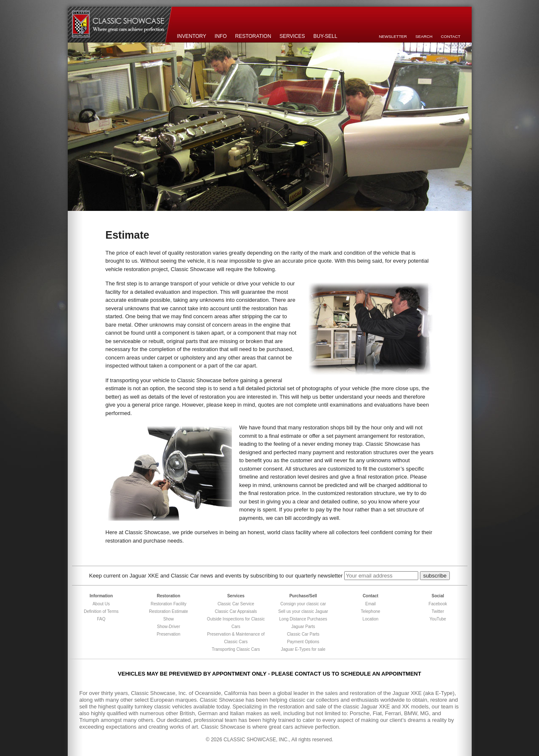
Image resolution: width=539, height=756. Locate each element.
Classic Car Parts (303, 634)
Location (371, 619)
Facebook (438, 604)
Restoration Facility (169, 604)
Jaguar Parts (303, 627)
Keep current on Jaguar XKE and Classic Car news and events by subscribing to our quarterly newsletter (216, 576)
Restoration (253, 36)
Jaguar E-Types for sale (303, 649)
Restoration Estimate (169, 611)
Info (221, 36)
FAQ (101, 619)
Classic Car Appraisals (236, 611)
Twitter (438, 611)
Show (169, 619)
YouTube (438, 619)
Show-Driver (169, 627)
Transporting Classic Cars (236, 649)
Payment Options (303, 642)
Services (292, 36)
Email (370, 604)
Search (424, 36)
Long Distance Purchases (303, 619)
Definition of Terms (101, 611)
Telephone (370, 611)
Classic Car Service (236, 604)
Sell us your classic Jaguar (303, 611)
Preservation (168, 634)
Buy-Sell (325, 36)
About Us (101, 604)
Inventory (192, 36)
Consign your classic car (303, 604)
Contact (451, 36)
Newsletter (393, 36)
